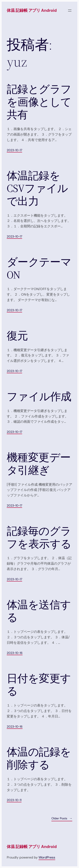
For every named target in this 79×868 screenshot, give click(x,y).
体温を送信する (39, 611)
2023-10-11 (14, 800)
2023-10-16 (15, 653)
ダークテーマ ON (39, 269)
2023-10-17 (14, 150)
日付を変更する (39, 685)
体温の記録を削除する (39, 758)
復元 (17, 336)
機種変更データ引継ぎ (39, 464)
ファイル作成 (39, 397)
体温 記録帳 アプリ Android (32, 10)
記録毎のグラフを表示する (39, 538)
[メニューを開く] (70, 11)
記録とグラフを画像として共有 (39, 102)
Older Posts (62, 818)
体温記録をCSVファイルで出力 (37, 189)
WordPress (47, 857)
